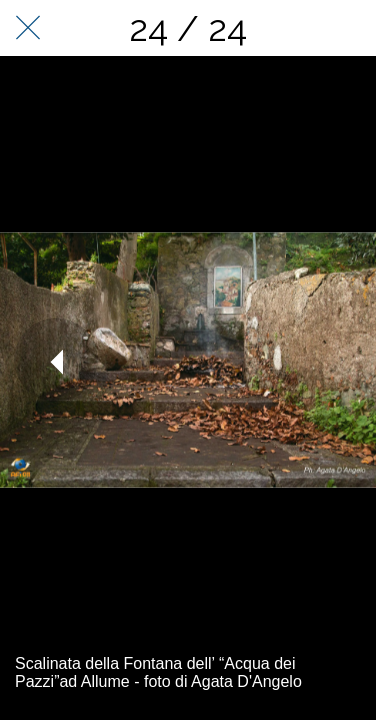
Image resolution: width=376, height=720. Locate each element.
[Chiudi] (28, 28)
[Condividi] (348, 28)
